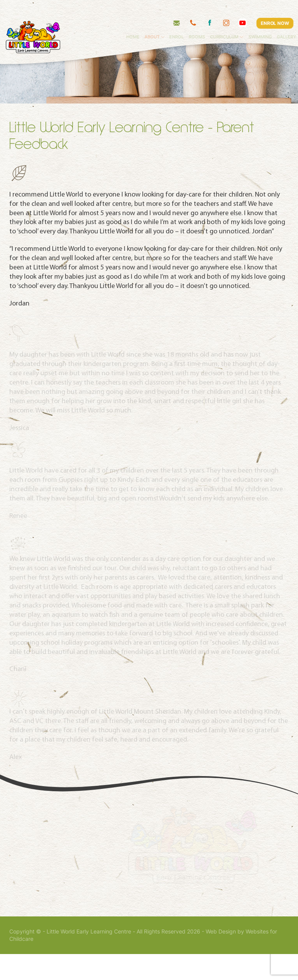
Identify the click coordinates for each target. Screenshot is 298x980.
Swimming (278, 21)
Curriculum (242, 21)
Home (151, 21)
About (170, 21)
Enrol (194, 21)
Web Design (221, 958)
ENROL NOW (275, 7)
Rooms (215, 21)
